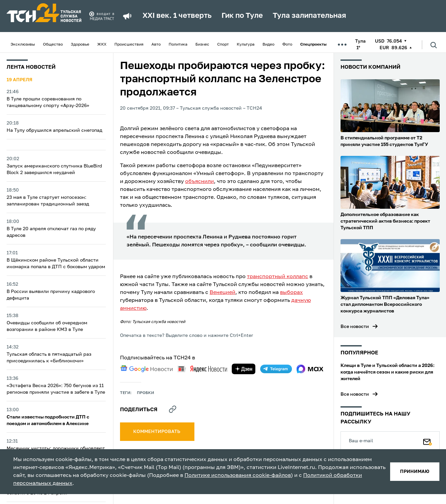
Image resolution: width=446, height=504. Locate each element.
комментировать (157, 432)
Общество (53, 45)
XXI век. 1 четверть (177, 16)
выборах (291, 293)
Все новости (355, 327)
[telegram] (276, 369)
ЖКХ (102, 45)
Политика (178, 45)
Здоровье (80, 45)
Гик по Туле (242, 16)
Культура (246, 45)
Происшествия (129, 45)
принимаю (415, 472)
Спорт (223, 45)
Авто (156, 45)
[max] (310, 369)
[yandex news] (202, 369)
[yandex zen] (244, 369)
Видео (268, 45)
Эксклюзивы (23, 45)
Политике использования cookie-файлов (238, 476)
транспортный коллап (276, 277)
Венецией (223, 293)
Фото (287, 45)
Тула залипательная (309, 16)
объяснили (200, 182)
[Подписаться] (427, 441)
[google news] (146, 369)
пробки (145, 393)
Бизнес (202, 45)
